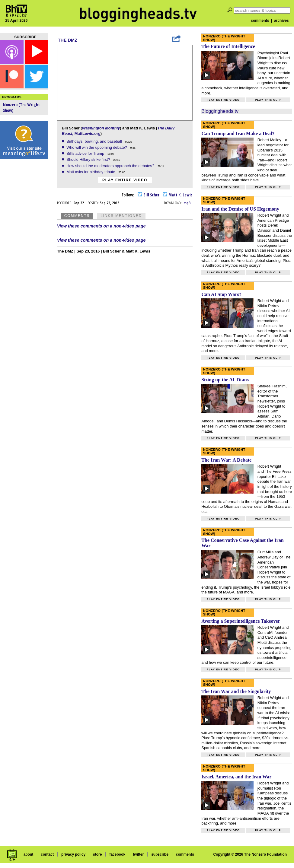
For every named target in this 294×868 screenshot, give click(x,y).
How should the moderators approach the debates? (111, 166)
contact (47, 854)
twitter (138, 854)
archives (281, 21)
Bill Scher (149, 195)
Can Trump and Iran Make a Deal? (238, 134)
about (29, 854)
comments (260, 21)
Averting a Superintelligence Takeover (241, 621)
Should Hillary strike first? (89, 159)
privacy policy (73, 854)
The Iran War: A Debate (226, 460)
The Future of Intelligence (228, 46)
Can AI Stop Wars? (221, 294)
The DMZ (68, 40)
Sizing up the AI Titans (225, 380)
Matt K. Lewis (178, 195)
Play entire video (125, 180)
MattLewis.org (88, 134)
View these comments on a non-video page (101, 226)
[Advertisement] (24, 256)
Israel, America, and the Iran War (236, 777)
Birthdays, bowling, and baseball (95, 141)
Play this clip (268, 100)
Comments (77, 216)
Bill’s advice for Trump (86, 153)
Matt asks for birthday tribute (91, 172)
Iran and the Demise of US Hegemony (240, 209)
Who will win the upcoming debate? (97, 147)
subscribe (160, 854)
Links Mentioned (121, 216)
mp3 (187, 203)
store (97, 854)
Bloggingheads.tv (220, 111)
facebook (117, 854)
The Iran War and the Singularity (236, 691)
